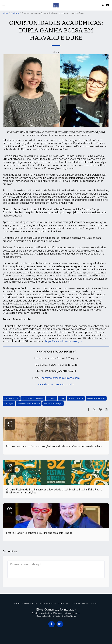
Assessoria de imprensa (29, 404)
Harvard (52, 398)
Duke (62, 398)
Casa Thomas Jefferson (33, 398)
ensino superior (76, 398)
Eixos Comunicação (53, 404)
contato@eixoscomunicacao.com (61, 378)
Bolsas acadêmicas (96, 398)
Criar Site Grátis (69, 616)
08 (10, 510)
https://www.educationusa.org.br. (64, 341)
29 (10, 424)
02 (10, 467)
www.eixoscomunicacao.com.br (56, 384)
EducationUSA (11, 398)
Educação (9, 404)
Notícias (15, 13)
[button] (4, 5)
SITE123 (56, 616)
